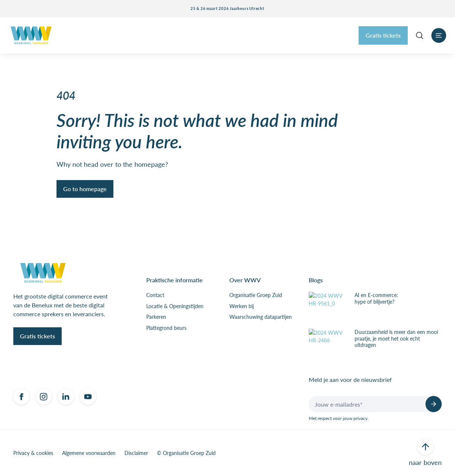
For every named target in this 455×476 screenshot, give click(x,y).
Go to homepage (85, 189)
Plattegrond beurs (166, 328)
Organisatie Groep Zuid (256, 295)
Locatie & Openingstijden (175, 306)
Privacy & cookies (33, 453)
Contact (155, 295)
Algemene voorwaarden (89, 453)
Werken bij (242, 306)
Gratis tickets (383, 35)
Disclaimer (136, 453)
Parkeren (156, 317)
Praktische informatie (175, 280)
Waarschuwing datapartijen (261, 317)
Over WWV (245, 280)
